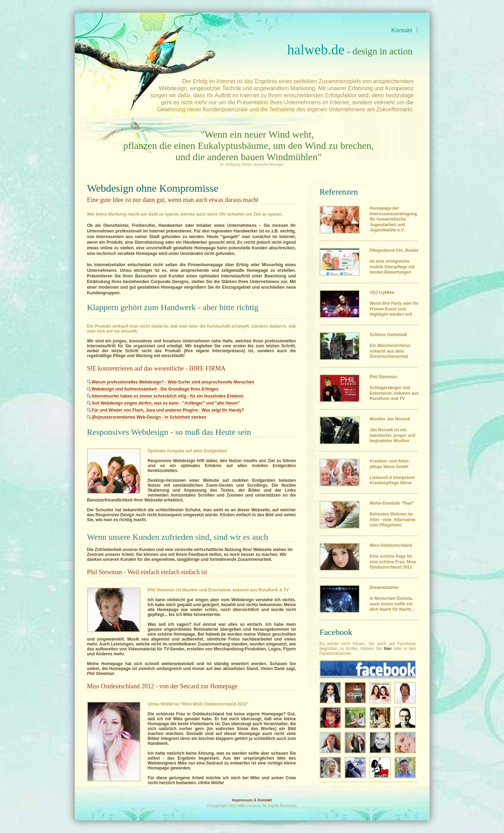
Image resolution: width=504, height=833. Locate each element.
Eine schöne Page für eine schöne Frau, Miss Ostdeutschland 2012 (393, 556)
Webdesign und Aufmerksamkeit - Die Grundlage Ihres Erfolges (153, 389)
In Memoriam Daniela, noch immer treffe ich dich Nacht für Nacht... (392, 598)
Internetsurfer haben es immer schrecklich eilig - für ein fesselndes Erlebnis (165, 396)
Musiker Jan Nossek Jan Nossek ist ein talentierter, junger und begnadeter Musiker (392, 430)
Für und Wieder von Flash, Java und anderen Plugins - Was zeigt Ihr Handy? (166, 410)
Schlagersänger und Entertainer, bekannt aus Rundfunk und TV (394, 388)
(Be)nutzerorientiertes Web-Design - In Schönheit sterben (147, 417)
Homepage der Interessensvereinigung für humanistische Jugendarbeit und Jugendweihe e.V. (393, 219)
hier (388, 649)
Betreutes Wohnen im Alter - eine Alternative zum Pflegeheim (392, 514)
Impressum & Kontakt (252, 800)
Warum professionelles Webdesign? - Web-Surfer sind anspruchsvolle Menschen (171, 382)
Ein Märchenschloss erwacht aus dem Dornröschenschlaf (390, 346)
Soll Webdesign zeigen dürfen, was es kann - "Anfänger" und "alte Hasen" (164, 403)
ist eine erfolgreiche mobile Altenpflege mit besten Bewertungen (394, 261)
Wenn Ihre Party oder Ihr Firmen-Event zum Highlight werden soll (394, 303)
